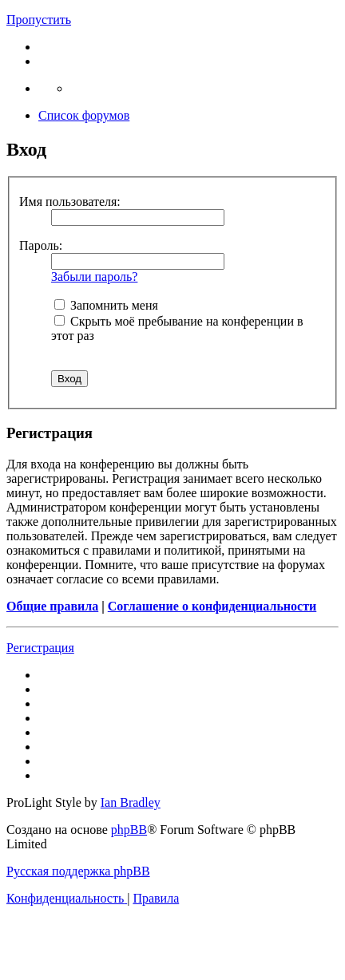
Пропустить (39, 20)
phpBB (129, 830)
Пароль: (41, 245)
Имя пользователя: (70, 202)
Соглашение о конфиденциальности (212, 606)
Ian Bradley (131, 802)
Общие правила (52, 606)
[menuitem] (67, 898)
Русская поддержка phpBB (78, 871)
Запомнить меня (106, 305)
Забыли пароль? (94, 277)
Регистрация (40, 648)
